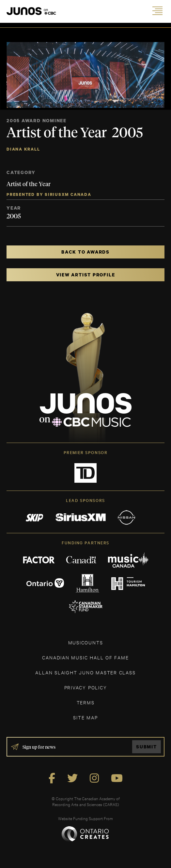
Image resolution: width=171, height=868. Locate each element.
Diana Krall (23, 149)
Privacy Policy (86, 687)
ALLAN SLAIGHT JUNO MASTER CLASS (85, 672)
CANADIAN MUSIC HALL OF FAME (85, 657)
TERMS (86, 702)
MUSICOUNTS (86, 642)
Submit (147, 747)
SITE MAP (85, 717)
